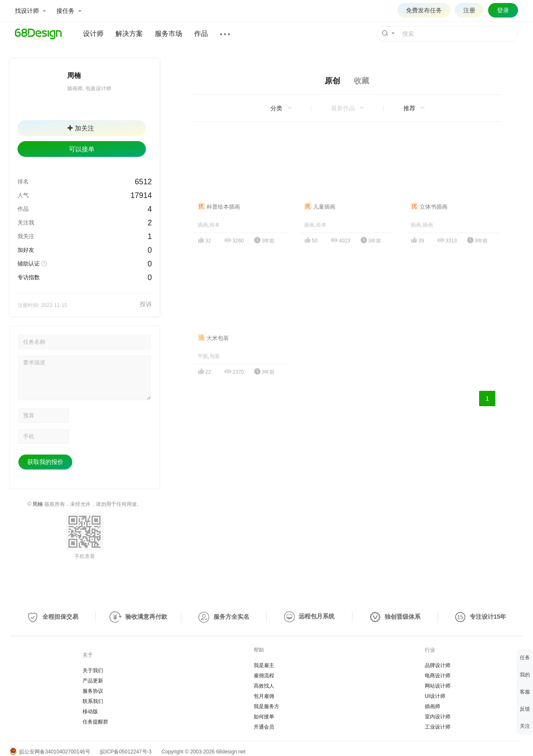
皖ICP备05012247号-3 (126, 752)
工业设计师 (438, 727)
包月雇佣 (264, 696)
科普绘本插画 (219, 207)
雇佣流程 (264, 676)
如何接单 (264, 717)
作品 (201, 34)
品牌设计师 (438, 665)
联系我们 (93, 701)
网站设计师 (438, 686)
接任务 (69, 11)
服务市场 (169, 34)
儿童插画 (320, 207)
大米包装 (213, 338)
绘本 (215, 225)
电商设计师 (438, 676)
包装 (215, 356)
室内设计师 (438, 717)
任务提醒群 (95, 722)
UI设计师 (435, 696)
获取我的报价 (45, 462)
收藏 (361, 81)
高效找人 (264, 686)
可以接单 (82, 149)
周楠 (38, 504)
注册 (469, 10)
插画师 (432, 706)
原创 (332, 81)
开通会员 (264, 727)
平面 (203, 356)
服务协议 (93, 691)
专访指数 (29, 277)
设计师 (93, 34)
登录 (503, 10)
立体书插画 (429, 207)
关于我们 (93, 670)
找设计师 (30, 11)
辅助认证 (29, 264)
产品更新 (93, 681)
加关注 (81, 128)
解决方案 (129, 34)
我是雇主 (264, 665)
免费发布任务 (424, 10)
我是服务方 (266, 706)
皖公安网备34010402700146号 (50, 752)
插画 (203, 225)
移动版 (90, 712)
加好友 (26, 250)
